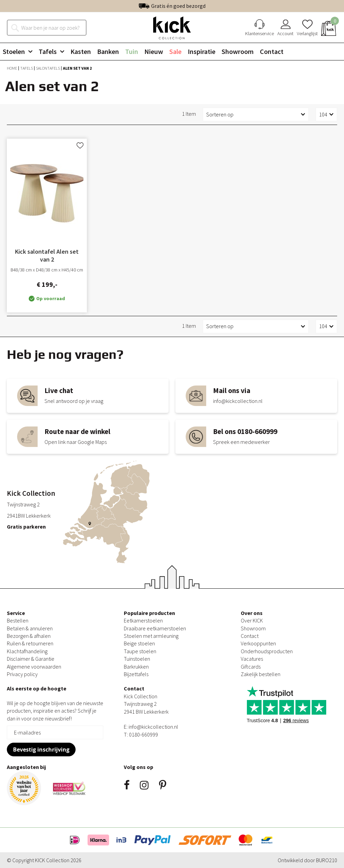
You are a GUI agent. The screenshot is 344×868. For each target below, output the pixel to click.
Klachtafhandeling (27, 651)
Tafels (27, 68)
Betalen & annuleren (30, 628)
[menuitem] (20, 52)
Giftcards (251, 667)
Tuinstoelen (137, 659)
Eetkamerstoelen (143, 620)
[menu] (172, 52)
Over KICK (252, 620)
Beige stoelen (139, 643)
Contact (250, 636)
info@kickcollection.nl (153, 727)
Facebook (127, 785)
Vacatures (252, 659)
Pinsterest (163, 785)
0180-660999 (143, 734)
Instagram (144, 785)
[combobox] (50, 27)
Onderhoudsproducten (267, 651)
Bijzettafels (136, 674)
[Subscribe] (41, 750)
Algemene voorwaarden (34, 667)
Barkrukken (136, 667)
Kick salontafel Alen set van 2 (47, 255)
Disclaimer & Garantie (31, 659)
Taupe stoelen (140, 651)
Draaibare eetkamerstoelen (155, 628)
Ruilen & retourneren (30, 643)
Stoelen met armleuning (151, 636)
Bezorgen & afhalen (29, 636)
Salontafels (48, 68)
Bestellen (18, 620)
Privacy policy (22, 674)
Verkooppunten (258, 643)
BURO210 (327, 860)
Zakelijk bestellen (261, 674)
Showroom (253, 628)
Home (12, 68)
